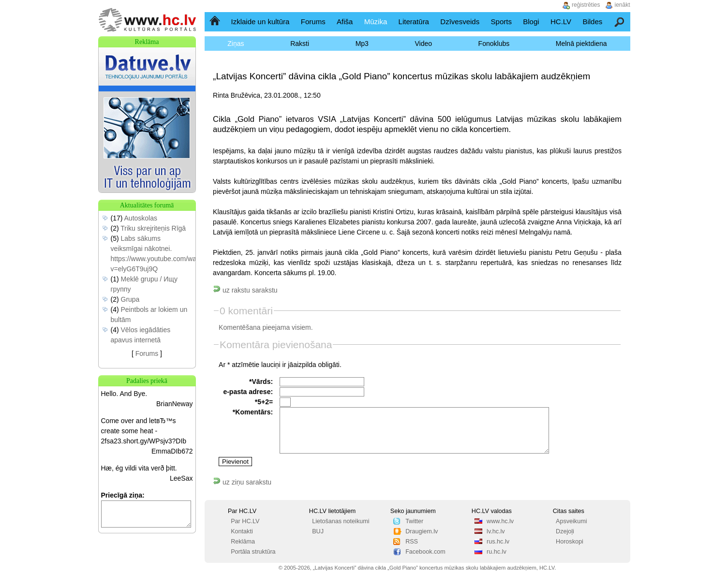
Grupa (130, 299)
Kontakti (242, 531)
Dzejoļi (565, 531)
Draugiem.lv (422, 531)
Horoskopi (570, 542)
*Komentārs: (253, 412)
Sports (501, 22)
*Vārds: (261, 382)
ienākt (623, 5)
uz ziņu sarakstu (242, 482)
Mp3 (362, 44)
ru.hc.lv (497, 552)
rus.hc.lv (498, 542)
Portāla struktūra (253, 552)
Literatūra (414, 22)
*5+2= (264, 402)
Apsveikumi (571, 521)
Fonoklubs (494, 44)
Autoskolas (141, 218)
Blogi (531, 22)
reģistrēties (586, 5)
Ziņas (236, 44)
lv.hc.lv (496, 531)
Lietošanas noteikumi (341, 521)
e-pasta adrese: (248, 392)
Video (423, 44)
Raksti (300, 44)
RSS (412, 542)
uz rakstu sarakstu (245, 290)
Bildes (592, 22)
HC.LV (561, 22)
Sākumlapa (215, 22)
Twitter (414, 521)
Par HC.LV (245, 521)
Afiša (345, 22)
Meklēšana (620, 22)
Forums (313, 22)
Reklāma (243, 542)
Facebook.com (425, 552)
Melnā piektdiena (581, 44)
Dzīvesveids (460, 22)
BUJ (318, 531)
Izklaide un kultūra (260, 22)
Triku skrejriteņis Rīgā (153, 228)
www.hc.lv (500, 521)
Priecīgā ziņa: (123, 495)
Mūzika (376, 22)
